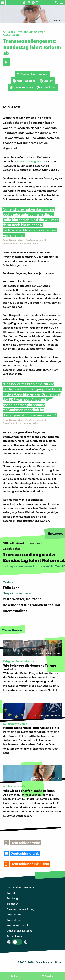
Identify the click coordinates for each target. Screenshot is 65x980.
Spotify (46, 81)
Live (17, 976)
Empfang (12, 898)
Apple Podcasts (21, 87)
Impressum (14, 914)
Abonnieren (46, 87)
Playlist (49, 976)
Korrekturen (14, 920)
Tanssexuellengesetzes (31, 161)
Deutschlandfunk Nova (21, 887)
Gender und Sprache (20, 931)
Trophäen (13, 904)
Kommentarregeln (18, 925)
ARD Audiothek (24, 81)
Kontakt (12, 893)
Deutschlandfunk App (32, 74)
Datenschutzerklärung (21, 909)
